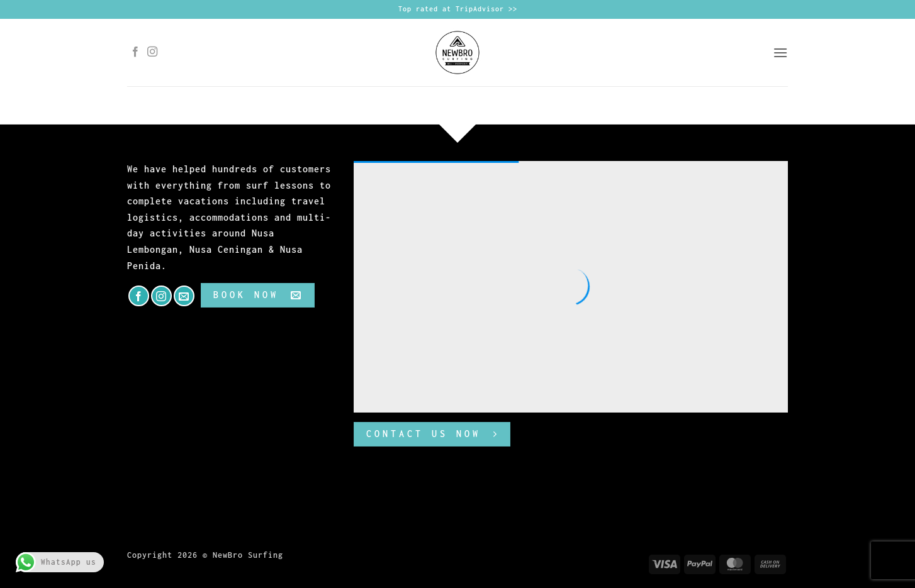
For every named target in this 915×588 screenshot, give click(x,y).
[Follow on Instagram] (153, 52)
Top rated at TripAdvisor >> (458, 9)
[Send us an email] (184, 296)
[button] (780, 53)
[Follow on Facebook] (136, 52)
